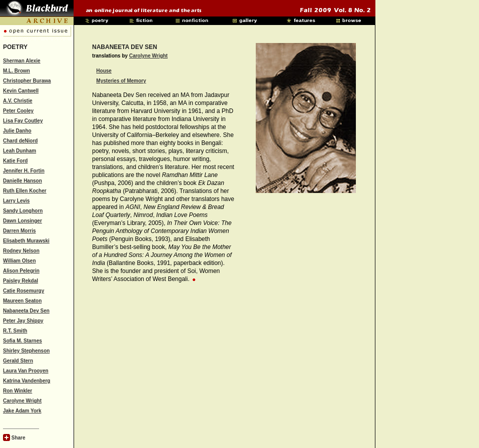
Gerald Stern (18, 361)
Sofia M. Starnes (23, 341)
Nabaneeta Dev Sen (26, 311)
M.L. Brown (17, 71)
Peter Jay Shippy (23, 321)
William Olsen (19, 261)
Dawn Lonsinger (23, 221)
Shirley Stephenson (26, 351)
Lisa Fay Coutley (23, 121)
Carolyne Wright (22, 401)
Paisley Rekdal (21, 281)
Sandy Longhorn (23, 211)
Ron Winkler (18, 391)
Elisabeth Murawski (26, 241)
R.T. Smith (15, 331)
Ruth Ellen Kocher (25, 191)
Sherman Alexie (22, 61)
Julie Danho (17, 131)
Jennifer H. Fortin (24, 171)
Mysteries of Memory (121, 81)
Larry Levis (16, 201)
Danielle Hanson (23, 181)
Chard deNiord (20, 141)
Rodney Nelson (21, 251)
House (104, 71)
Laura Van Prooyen (26, 371)
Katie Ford (15, 161)
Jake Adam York (22, 411)
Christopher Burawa (27, 81)
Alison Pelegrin (21, 271)
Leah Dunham (20, 151)
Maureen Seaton (22, 301)
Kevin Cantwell (21, 91)
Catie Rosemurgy (24, 291)
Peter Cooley (18, 111)
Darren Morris (20, 231)
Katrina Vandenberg (27, 381)
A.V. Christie (18, 101)
